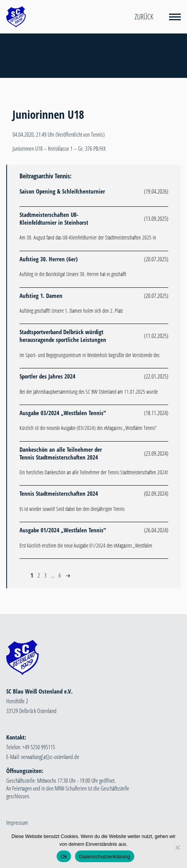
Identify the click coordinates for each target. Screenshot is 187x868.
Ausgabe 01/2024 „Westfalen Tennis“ (63, 530)
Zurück (144, 17)
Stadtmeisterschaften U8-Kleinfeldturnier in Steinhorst (54, 218)
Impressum (17, 822)
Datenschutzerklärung (104, 857)
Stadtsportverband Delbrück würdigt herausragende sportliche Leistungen (63, 336)
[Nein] (177, 847)
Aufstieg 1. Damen (41, 296)
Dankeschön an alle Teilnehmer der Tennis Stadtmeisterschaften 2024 (61, 453)
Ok (64, 857)
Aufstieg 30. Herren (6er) (49, 259)
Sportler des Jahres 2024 (47, 376)
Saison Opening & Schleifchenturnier (62, 191)
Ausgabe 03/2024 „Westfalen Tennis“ (63, 413)
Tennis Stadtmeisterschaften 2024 (59, 493)
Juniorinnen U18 (48, 114)
